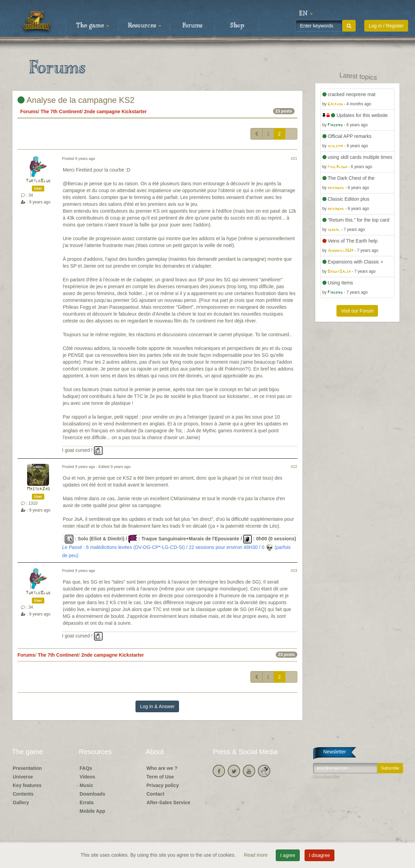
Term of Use (160, 777)
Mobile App (92, 811)
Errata (86, 802)
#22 (294, 467)
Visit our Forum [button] (357, 311)
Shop (237, 26)
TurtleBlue (38, 181)
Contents (23, 794)
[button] (306, 14)
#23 (294, 571)
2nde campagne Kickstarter (115, 112)
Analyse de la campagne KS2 (76, 100)
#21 (294, 159)
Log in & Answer (157, 706)
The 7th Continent (61, 112)
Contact (155, 794)
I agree (288, 855)
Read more (256, 855)
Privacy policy (163, 785)
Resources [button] (145, 26)
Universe (23, 777)
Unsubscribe (327, 777)
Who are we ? (162, 768)
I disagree (319, 855)
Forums (192, 26)
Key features (27, 785)
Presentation (27, 768)
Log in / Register (386, 26)
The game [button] (93, 26)
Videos (87, 777)
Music (86, 785)
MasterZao (38, 489)
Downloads (92, 794)
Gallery (21, 802)
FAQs (86, 768)
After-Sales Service (168, 802)
